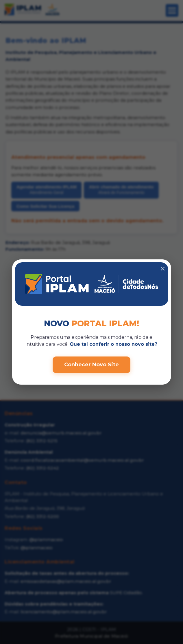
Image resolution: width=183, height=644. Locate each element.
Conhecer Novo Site (91, 365)
